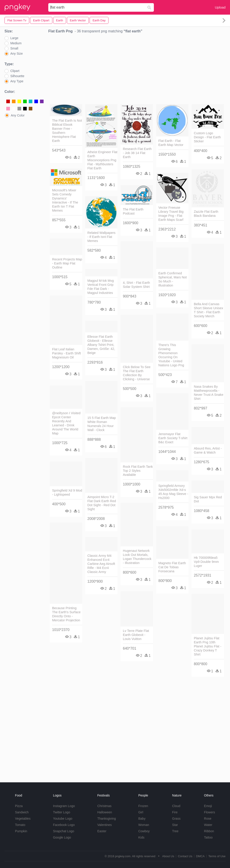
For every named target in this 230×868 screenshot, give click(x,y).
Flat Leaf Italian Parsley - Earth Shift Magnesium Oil (66, 353)
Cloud (176, 806)
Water (208, 825)
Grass (176, 819)
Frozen (143, 806)
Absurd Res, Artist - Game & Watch (208, 450)
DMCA (200, 856)
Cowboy (144, 831)
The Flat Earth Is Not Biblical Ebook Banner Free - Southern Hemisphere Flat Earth (67, 131)
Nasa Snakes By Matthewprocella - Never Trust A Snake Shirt (209, 393)
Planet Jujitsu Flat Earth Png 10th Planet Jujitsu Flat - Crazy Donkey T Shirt (208, 646)
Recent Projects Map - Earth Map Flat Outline (67, 263)
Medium (16, 43)
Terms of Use (217, 856)
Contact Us (185, 856)
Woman (144, 825)
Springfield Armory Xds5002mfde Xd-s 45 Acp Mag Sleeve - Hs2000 (173, 492)
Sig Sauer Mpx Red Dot (208, 499)
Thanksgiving (107, 819)
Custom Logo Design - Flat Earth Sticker (207, 137)
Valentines (104, 825)
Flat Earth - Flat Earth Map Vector (171, 143)
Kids (141, 837)
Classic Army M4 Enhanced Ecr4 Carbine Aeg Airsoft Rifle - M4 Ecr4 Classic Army (101, 564)
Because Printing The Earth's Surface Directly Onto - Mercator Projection (66, 614)
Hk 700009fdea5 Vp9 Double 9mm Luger (206, 562)
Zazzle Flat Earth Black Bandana (206, 214)
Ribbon (209, 831)
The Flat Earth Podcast (133, 211)
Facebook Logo (64, 825)
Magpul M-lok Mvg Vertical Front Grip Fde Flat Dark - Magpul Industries (101, 287)
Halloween (105, 812)
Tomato (20, 825)
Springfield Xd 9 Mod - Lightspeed (67, 492)
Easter (102, 831)
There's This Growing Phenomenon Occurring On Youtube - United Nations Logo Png (171, 355)
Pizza (19, 806)
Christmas (104, 806)
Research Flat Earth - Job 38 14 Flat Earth (137, 153)
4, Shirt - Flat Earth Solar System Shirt (136, 285)
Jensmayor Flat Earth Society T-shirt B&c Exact (173, 438)
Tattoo (208, 837)
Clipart (15, 71)
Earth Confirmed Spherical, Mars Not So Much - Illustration (172, 279)
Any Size (17, 54)
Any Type (17, 81)
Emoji (208, 806)
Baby (142, 819)
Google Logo (62, 837)
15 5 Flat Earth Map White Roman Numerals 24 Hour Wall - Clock (102, 424)
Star (175, 825)
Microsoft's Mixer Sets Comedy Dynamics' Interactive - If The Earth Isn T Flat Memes (65, 200)
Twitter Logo (62, 812)
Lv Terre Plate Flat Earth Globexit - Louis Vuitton (136, 635)
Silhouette (17, 76)
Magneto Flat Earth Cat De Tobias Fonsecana (172, 567)
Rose (208, 819)
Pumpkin (21, 831)
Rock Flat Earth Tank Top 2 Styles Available (138, 471)
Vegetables (23, 819)
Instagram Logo (64, 806)
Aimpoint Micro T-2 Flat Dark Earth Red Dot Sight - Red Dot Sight (102, 503)
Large (14, 38)
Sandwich (22, 812)
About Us (168, 856)
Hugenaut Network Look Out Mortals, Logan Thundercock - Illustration (137, 557)
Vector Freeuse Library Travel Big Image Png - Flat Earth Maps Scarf (171, 214)
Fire (175, 812)
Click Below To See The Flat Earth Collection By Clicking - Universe (137, 373)
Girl (141, 812)
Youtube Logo (63, 819)
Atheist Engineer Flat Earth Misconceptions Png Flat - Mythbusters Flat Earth (102, 160)
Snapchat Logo (64, 831)
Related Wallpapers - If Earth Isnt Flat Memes (101, 237)
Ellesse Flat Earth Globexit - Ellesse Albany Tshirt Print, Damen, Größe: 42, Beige (101, 345)
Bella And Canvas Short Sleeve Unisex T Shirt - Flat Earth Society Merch (208, 310)
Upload (220, 7)
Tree (175, 831)
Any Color (18, 115)
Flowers (209, 812)
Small (14, 48)
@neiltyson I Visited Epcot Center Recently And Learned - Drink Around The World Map (66, 423)
